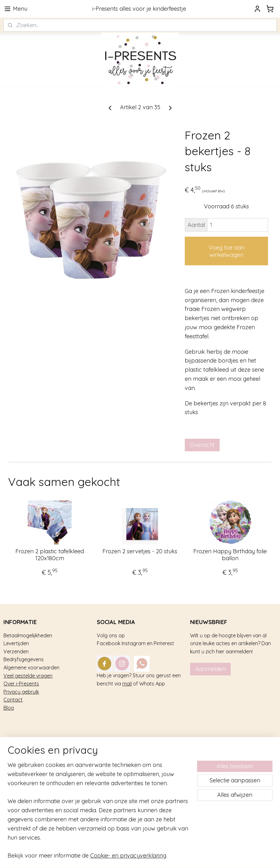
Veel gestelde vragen (28, 676)
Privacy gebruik (21, 692)
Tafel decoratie (21, 785)
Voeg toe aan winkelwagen (227, 251)
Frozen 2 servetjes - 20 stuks (140, 551)
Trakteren (15, 769)
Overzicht (202, 445)
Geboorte (15, 793)
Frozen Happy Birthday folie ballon (230, 555)
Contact (13, 700)
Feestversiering (21, 777)
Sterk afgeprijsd (22, 801)
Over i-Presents (21, 684)
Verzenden (16, 651)
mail (127, 684)
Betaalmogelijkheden (28, 635)
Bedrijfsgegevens (24, 659)
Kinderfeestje (19, 761)
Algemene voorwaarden (31, 668)
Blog (9, 708)
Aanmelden (210, 669)
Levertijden (16, 643)
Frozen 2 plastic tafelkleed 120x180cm (50, 555)
